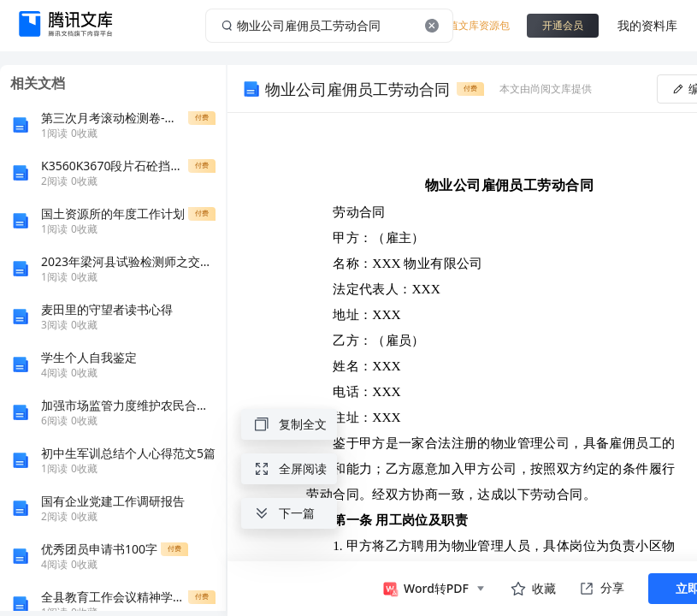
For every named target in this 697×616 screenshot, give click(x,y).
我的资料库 (647, 25)
